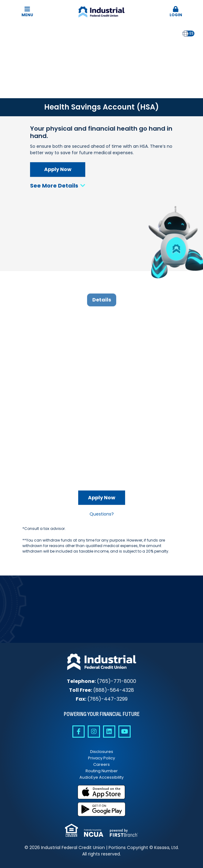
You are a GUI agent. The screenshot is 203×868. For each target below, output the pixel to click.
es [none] (192, 33)
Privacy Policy (101, 758)
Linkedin (109, 732)
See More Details (58, 186)
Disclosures (102, 752)
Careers (101, 764)
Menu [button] (27, 12)
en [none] (186, 33)
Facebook (79, 732)
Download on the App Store (101, 792)
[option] (192, 34)
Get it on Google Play (101, 809)
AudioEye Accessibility (101, 777)
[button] (176, 12)
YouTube (124, 732)
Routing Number (102, 771)
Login (176, 12)
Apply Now (58, 169)
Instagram (94, 732)
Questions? (102, 514)
